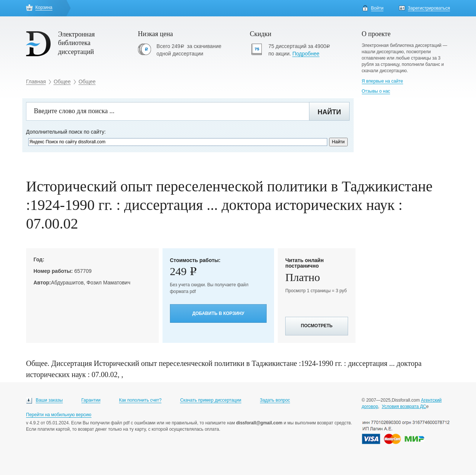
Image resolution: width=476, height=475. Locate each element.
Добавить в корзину (218, 313)
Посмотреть (317, 326)
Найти (329, 112)
